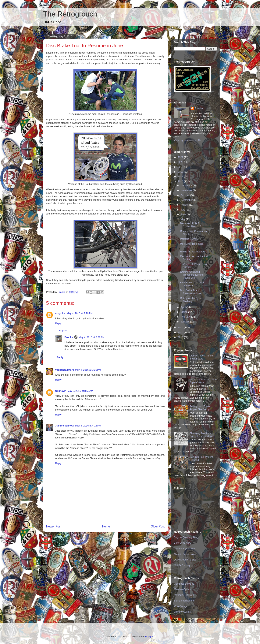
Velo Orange (181, 606)
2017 (181, 176)
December (187, 186)
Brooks (69, 337)
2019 (181, 167)
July (183, 210)
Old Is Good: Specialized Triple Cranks (203, 381)
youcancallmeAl (65, 370)
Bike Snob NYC (183, 543)
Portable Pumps (189, 239)
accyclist (61, 313)
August (185, 205)
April (183, 307)
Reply (58, 323)
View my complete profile (188, 140)
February (186, 317)
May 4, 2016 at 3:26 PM (88, 370)
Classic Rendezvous (185, 554)
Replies (63, 331)
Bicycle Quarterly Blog (186, 537)
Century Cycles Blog (185, 548)
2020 (181, 162)
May (183, 219)
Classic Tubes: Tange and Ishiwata (201, 357)
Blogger (149, 637)
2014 (181, 332)
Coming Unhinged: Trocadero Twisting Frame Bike (192, 275)
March (184, 312)
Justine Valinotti (65, 426)
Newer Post (54, 526)
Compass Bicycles (184, 584)
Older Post (158, 526)
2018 (181, 172)
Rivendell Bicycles (184, 595)
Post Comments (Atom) (113, 539)
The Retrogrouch (70, 14)
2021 (181, 157)
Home (106, 526)
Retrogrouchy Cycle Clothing (191, 300)
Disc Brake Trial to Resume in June (190, 292)
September (187, 200)
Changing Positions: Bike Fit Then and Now (202, 435)
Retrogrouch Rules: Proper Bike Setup (200, 408)
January (185, 322)
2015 (181, 328)
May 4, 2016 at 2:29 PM (91, 337)
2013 (181, 337)
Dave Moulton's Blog (185, 560)
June (184, 214)
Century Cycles (182, 612)
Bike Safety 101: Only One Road (192, 284)
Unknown (61, 391)
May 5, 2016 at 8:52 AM (80, 391)
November (187, 190)
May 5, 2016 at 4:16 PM (88, 426)
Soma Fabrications (184, 601)
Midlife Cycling (182, 565)
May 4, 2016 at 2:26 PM (80, 313)
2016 (181, 181)
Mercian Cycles (182, 589)
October (185, 195)
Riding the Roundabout (193, 252)
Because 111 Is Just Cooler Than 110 (191, 225)
